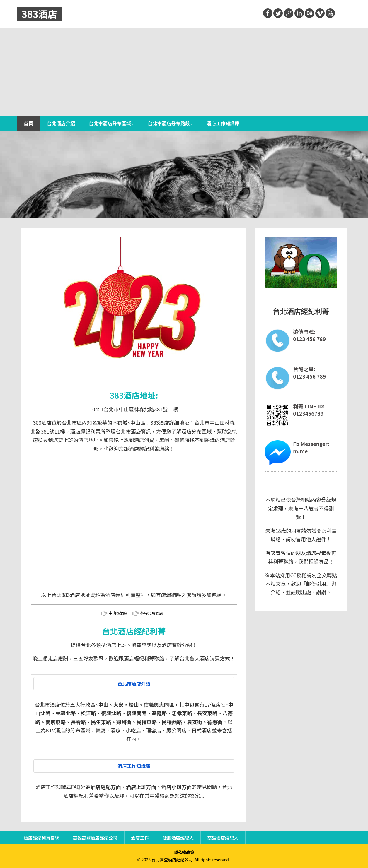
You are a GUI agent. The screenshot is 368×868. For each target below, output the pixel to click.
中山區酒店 (118, 613)
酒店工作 (140, 837)
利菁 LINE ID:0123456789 (309, 410)
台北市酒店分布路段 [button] (170, 123)
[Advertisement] (184, 72)
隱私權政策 (184, 852)
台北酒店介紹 (61, 123)
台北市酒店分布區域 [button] (111, 123)
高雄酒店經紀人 (223, 837)
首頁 (28, 123)
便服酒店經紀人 (178, 837)
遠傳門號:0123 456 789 (309, 335)
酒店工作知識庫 (223, 123)
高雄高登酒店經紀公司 (95, 837)
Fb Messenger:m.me (311, 447)
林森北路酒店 (151, 613)
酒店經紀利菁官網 (42, 837)
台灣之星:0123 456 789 (309, 373)
